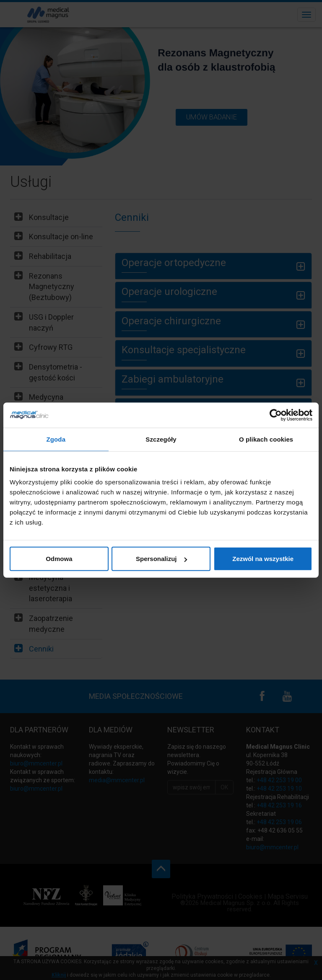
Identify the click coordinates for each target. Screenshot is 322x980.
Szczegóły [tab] (161, 439)
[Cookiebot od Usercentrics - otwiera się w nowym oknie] (276, 415)
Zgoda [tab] (56, 439)
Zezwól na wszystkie (263, 559)
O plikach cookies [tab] (266, 439)
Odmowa (59, 559)
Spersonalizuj (161, 559)
